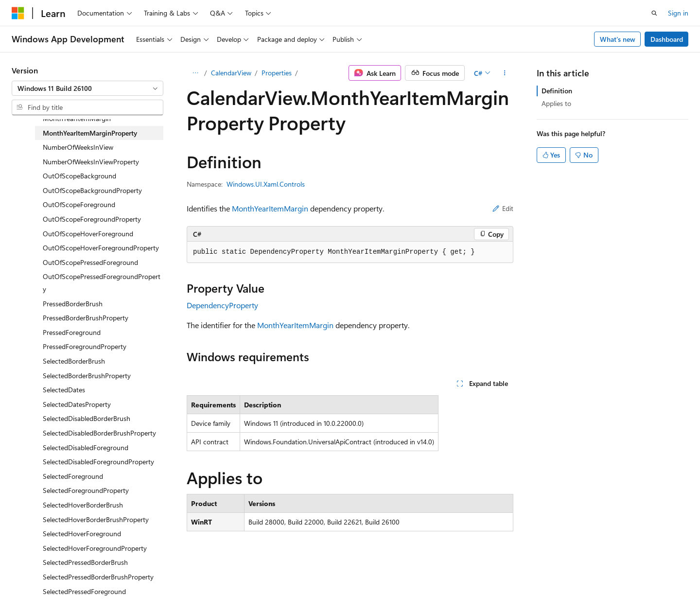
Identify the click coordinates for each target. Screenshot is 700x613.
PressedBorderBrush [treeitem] (73, 304)
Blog (423, 583)
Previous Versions (378, 583)
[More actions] (505, 73)
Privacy (502, 583)
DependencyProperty (222, 305)
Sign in (678, 13)
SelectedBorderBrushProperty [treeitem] (87, 376)
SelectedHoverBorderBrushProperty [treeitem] (96, 519)
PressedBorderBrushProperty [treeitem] (86, 318)
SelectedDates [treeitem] (64, 390)
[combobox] (87, 88)
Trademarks (599, 583)
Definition (557, 91)
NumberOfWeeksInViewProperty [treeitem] (91, 162)
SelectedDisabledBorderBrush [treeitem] (87, 418)
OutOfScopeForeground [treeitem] (79, 204)
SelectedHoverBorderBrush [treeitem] (83, 505)
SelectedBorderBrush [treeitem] (74, 361)
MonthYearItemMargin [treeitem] (77, 118)
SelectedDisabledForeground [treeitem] (86, 447)
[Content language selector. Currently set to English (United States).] (56, 582)
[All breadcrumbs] (195, 73)
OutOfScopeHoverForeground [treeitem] (88, 234)
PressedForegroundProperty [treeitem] (85, 346)
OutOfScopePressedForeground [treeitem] (90, 262)
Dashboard (667, 39)
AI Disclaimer (321, 583)
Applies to (556, 103)
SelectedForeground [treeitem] (73, 476)
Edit (503, 208)
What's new (618, 39)
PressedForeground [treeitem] (72, 332)
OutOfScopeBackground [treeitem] (79, 176)
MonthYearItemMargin (270, 208)
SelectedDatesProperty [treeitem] (77, 404)
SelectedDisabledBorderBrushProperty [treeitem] (99, 433)
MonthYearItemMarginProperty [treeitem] (90, 133)
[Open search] (654, 13)
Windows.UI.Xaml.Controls (266, 184)
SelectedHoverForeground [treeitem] (82, 534)
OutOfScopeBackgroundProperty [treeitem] (92, 190)
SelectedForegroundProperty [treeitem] (86, 490)
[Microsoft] (18, 13)
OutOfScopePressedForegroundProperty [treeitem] (102, 283)
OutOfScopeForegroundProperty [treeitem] (92, 219)
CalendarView (231, 73)
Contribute (464, 583)
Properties (277, 73)
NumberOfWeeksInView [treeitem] (78, 147)
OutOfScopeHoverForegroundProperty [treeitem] (101, 248)
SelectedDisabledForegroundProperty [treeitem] (98, 462)
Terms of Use (551, 583)
